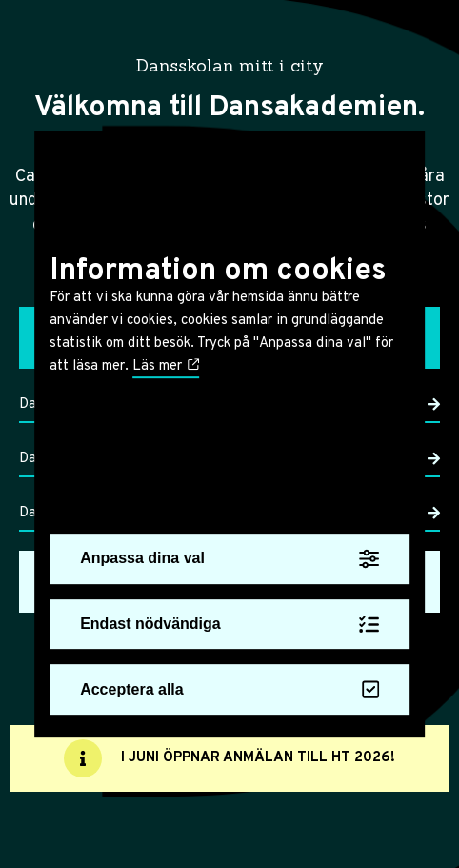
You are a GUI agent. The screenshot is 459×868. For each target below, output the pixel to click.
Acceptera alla (229, 690)
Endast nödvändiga (229, 625)
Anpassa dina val (229, 559)
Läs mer (166, 366)
